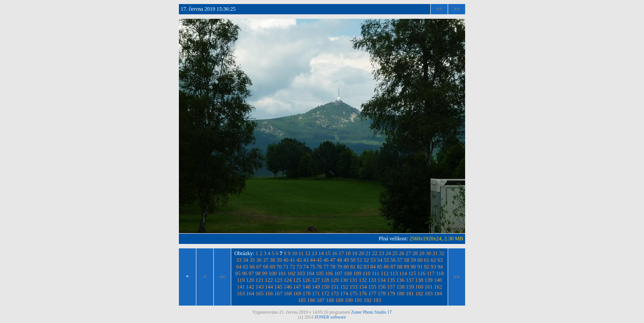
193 (377, 300)
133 (372, 280)
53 (373, 260)
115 (412, 273)
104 (310, 273)
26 (402, 253)
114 (403, 273)
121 (259, 280)
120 (250, 280)
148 (307, 287)
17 (341, 253)
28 (415, 253)
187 (321, 300)
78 (333, 267)
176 (363, 294)
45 (319, 260)
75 (313, 267)
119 (241, 280)
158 (401, 287)
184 (438, 294)
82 (360, 267)
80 (346, 267)
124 (288, 280)
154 (363, 287)
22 (375, 253)
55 (386, 260)
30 (428, 253)
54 (380, 260)
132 (363, 280)
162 (438, 287)
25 (395, 253)
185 (302, 300)
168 (288, 294)
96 (245, 273)
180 (401, 294)
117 (431, 273)
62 (433, 260)
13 (314, 253)
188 (330, 300)
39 (279, 260)
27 (408, 253)
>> (457, 9)
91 (420, 267)
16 (335, 253)
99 (265, 273)
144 (269, 287)
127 (316, 280)
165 (260, 294)
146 (288, 287)
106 (329, 273)
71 (286, 267)
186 (311, 300)
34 (246, 260)
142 (250, 287)
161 (429, 287)
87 (393, 267)
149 (316, 287)
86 (386, 267)
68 (266, 267)
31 (435, 253)
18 (348, 253)
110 (367, 273)
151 (335, 287)
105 (320, 273)
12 (308, 253)
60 (420, 260)
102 (292, 273)
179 (391, 294)
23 (381, 253)
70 (279, 267)
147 (297, 287)
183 (429, 294)
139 (428, 280)
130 (344, 280)
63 (440, 260)
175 (354, 294)
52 (366, 260)
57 (400, 260)
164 (250, 294)
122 (269, 280)
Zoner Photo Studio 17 (371, 312)
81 (353, 267)
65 (246, 267)
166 (269, 294)
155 (373, 287)
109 (357, 273)
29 (422, 253)
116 (422, 273)
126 (306, 280)
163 (241, 294)
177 (373, 294)
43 (306, 260)
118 (440, 273)
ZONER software (330, 317)
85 (380, 267)
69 (272, 267)
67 (259, 267)
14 (321, 253)
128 (325, 280)
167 (279, 294)
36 (259, 260)
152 (344, 287)
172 (326, 294)
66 (252, 267)
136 (400, 280)
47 (333, 260)
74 (306, 267)
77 (326, 267)
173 (335, 294)
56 (393, 260)
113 (394, 273)
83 (366, 267)
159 (410, 287)
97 (251, 273)
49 (346, 260)
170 (307, 294)
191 (358, 300)
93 (433, 267)
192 (368, 300)
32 (442, 253)
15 (328, 253)
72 (292, 267)
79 (339, 267)
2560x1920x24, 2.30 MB (436, 239)
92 (427, 267)
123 (278, 280)
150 (326, 287)
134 (381, 280)
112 (385, 273)
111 (375, 273)
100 (273, 273)
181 (410, 294)
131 (353, 280)
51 (360, 260)
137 (410, 280)
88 (400, 267)
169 (297, 294)
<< (439, 9)
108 (348, 273)
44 (313, 260)
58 (407, 260)
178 (382, 294)
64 (239, 267)
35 (252, 260)
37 (266, 260)
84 (373, 267)
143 (260, 287)
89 (407, 267)
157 (391, 287)
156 (382, 287)
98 (258, 273)
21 (368, 253)
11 (301, 253)
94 (440, 267)
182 (419, 294)
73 (299, 267)
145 (279, 287)
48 (339, 260)
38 (272, 260)
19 (355, 253)
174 (344, 294)
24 (388, 253)
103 (301, 273)
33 (239, 260)
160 (419, 287)
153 (354, 287)
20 (361, 253)
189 (339, 300)
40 (286, 260)
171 (316, 294)
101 (282, 273)
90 (413, 267)
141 (241, 287)
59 (413, 260)
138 (419, 280)
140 (438, 280)
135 (391, 280)
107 (339, 273)
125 (297, 280)
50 (353, 260)
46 (326, 260)
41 (292, 260)
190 (349, 300)
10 (295, 253)
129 (335, 280)
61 (427, 260)
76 (319, 267)
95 (238, 273)
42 (299, 260)
